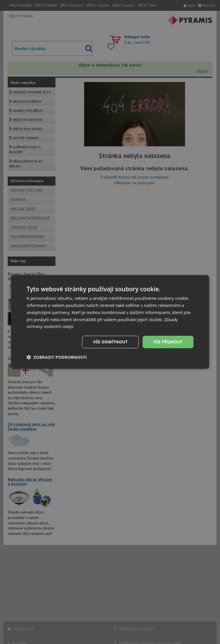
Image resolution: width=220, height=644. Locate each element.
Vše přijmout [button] (168, 342)
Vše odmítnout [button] (110, 342)
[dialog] (110, 322)
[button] (57, 357)
